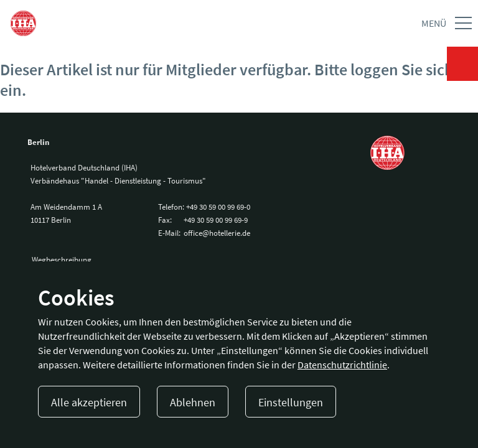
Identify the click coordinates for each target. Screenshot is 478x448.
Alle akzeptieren (89, 402)
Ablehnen (193, 402)
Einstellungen (291, 402)
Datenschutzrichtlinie (342, 365)
